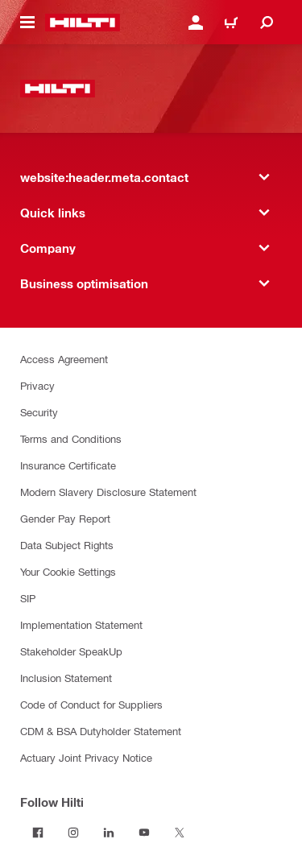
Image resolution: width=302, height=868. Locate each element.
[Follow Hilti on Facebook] (38, 833)
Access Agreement (64, 359)
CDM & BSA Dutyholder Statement (101, 731)
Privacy (37, 385)
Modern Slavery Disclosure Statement (108, 492)
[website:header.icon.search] (267, 23)
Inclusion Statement (66, 678)
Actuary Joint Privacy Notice (86, 757)
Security (39, 412)
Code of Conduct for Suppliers (91, 704)
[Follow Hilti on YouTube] (144, 833)
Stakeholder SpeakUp (71, 651)
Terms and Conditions (71, 438)
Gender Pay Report (65, 518)
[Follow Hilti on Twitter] (180, 833)
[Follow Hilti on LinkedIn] (109, 833)
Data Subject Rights (67, 545)
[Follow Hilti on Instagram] (73, 833)
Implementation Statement (81, 624)
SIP (28, 598)
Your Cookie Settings (68, 571)
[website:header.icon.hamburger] (27, 23)
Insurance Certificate (68, 465)
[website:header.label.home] (83, 23)
